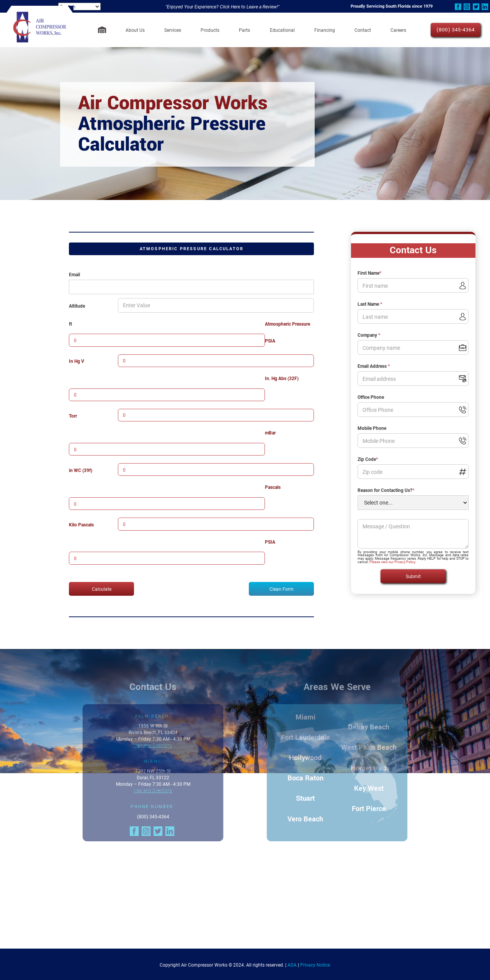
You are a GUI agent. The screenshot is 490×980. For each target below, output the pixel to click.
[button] (135, 30)
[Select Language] (79, 7)
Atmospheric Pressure (287, 324)
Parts (244, 30)
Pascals (273, 487)
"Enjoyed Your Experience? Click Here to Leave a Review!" (222, 7)
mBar (270, 433)
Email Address (374, 366)
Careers (398, 30)
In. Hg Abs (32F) (282, 378)
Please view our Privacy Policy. (393, 562)
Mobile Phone (372, 428)
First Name (369, 273)
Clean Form (282, 589)
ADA (292, 965)
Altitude (77, 306)
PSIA (270, 341)
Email (74, 274)
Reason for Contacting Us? (386, 490)
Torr (73, 416)
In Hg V (77, 361)
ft (70, 324)
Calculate (102, 589)
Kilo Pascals (81, 524)
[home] (40, 30)
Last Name (370, 304)
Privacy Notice (315, 965)
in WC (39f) (81, 470)
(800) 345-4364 (456, 30)
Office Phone (371, 397)
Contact (363, 30)
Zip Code (368, 459)
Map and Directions (148, 745)
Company (369, 335)
